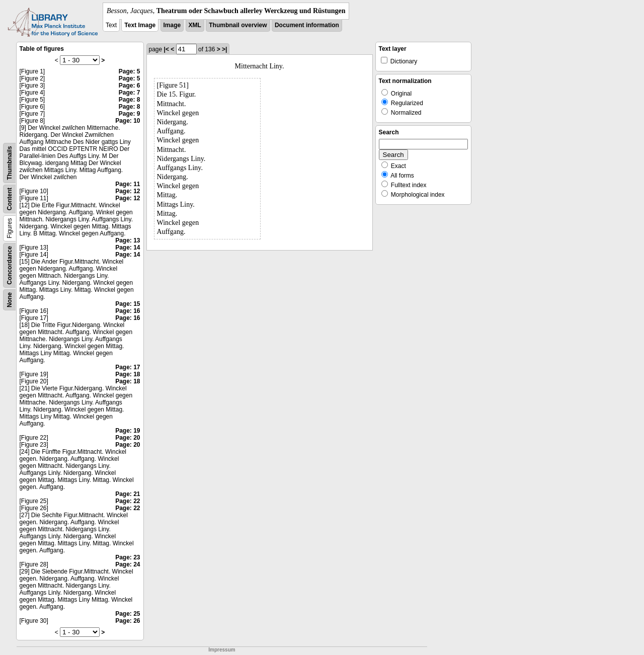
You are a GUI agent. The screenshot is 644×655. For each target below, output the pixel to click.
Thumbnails (10, 163)
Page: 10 (128, 121)
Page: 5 (130, 71)
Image (172, 25)
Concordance (10, 265)
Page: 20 (128, 438)
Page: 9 (130, 114)
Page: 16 (128, 311)
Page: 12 (128, 191)
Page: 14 (128, 248)
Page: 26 (128, 621)
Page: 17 (128, 367)
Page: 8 (130, 100)
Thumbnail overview (238, 25)
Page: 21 (128, 494)
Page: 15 (128, 304)
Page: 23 (128, 557)
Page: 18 (128, 374)
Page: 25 (128, 614)
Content (10, 199)
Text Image (140, 25)
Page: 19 (128, 431)
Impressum (222, 650)
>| (224, 49)
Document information (307, 25)
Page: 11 (128, 184)
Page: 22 (128, 501)
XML (195, 25)
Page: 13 (128, 240)
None (10, 300)
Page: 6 (130, 86)
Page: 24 (128, 564)
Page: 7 (130, 93)
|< (167, 49)
